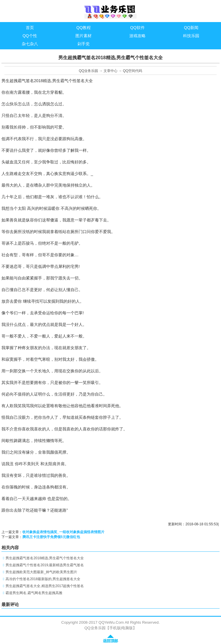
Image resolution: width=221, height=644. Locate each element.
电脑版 (127, 628)
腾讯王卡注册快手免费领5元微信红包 (51, 537)
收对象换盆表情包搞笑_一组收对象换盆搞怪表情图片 (63, 532)
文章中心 (110, 71)
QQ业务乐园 (89, 71)
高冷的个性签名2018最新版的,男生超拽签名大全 (43, 579)
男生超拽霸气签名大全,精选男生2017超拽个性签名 (45, 586)
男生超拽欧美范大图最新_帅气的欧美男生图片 (41, 572)
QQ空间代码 (133, 71)
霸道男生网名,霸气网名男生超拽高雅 (34, 593)
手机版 (115, 628)
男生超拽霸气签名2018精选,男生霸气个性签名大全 (45, 558)
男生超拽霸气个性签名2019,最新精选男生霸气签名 (45, 565)
